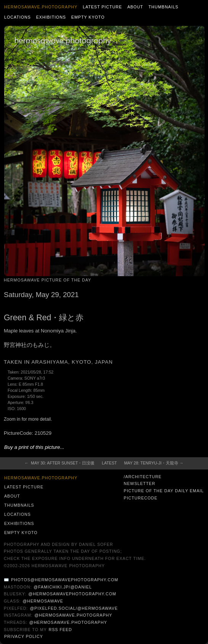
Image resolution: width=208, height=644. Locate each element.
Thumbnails (164, 7)
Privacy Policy (24, 636)
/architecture (143, 477)
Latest (109, 463)
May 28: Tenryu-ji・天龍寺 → (154, 463)
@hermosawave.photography (73, 615)
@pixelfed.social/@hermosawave (74, 608)
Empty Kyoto (88, 17)
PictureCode (141, 498)
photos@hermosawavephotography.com (65, 580)
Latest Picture (102, 7)
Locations (18, 17)
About (135, 7)
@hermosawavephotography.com (73, 594)
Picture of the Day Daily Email (164, 491)
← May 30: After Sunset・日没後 (60, 463)
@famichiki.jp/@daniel (63, 587)
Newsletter (140, 483)
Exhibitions (51, 17)
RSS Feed (60, 630)
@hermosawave (43, 601)
